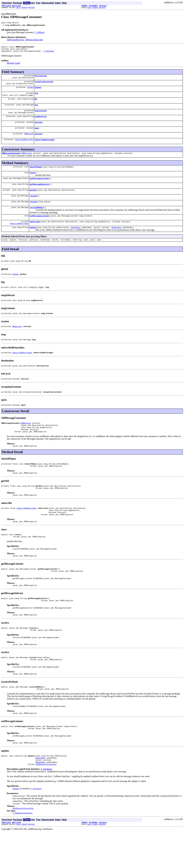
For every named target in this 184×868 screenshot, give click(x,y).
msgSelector (41, 121)
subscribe (34, 233)
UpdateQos (116, 239)
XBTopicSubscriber (34, 40)
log (36, 97)
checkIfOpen (36, 174)
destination (41, 78)
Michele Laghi (13, 65)
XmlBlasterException (46, 800)
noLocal (39, 128)
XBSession (29, 140)
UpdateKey (76, 239)
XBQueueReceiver (15, 40)
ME (36, 103)
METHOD (32, 8)
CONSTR (24, 8)
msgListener (41, 115)
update (33, 239)
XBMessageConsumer (11, 160)
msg (36, 109)
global (38, 90)
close (32, 181)
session (39, 140)
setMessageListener (39, 227)
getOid (33, 199)
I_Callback (39, 33)
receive (33, 206)
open (37, 134)
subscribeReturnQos (45, 146)
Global (30, 90)
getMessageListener (39, 187)
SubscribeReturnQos (24, 146)
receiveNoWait (37, 218)
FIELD (18, 8)
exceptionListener (44, 84)
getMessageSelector (39, 193)
